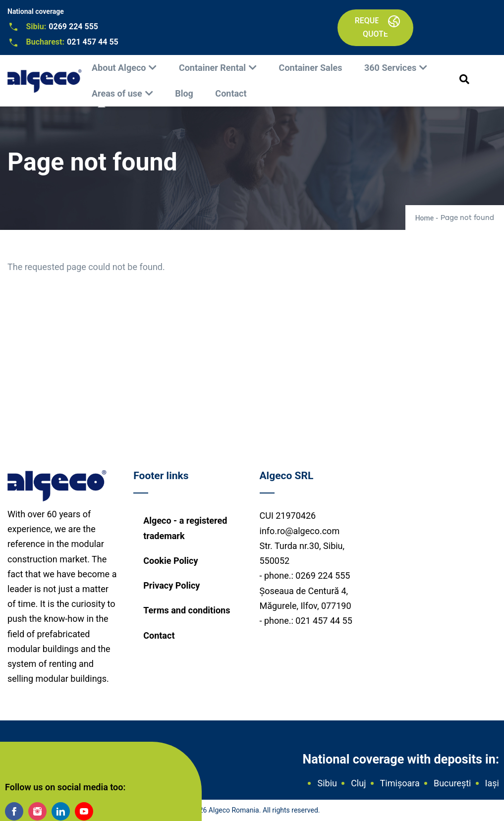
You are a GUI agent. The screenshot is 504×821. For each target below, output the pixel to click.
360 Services (390, 68)
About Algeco (119, 68)
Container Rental (212, 68)
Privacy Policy (171, 585)
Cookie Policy (170, 561)
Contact (231, 93)
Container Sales (311, 68)
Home (425, 218)
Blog (184, 93)
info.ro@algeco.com (300, 531)
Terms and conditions (187, 610)
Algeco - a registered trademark (185, 528)
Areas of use (117, 93)
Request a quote (375, 27)
